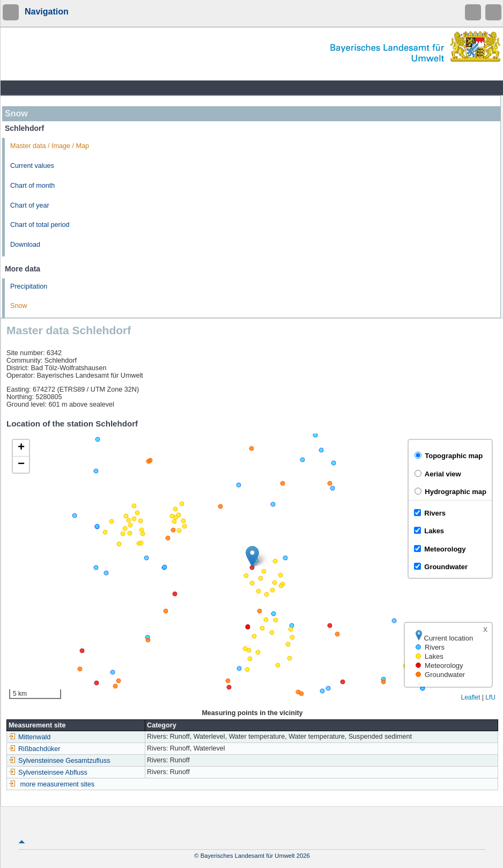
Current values (32, 166)
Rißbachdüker (34, 749)
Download (25, 245)
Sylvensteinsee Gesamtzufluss (60, 761)
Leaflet (470, 697)
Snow (19, 306)
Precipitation (29, 286)
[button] (252, 557)
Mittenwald (29, 737)
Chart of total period (40, 225)
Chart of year (30, 205)
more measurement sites (58, 784)
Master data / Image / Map (50, 146)
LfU (490, 697)
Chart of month (32, 186)
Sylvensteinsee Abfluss (48, 773)
